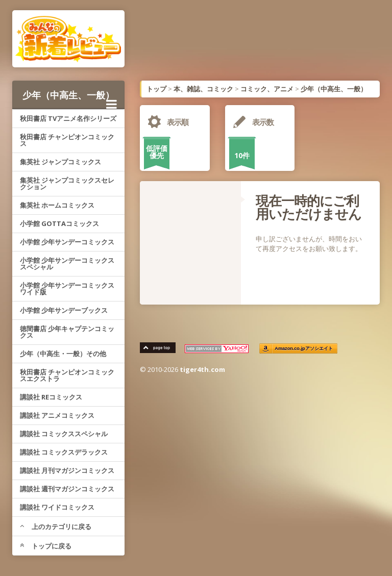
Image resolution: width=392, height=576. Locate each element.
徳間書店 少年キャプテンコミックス (67, 332)
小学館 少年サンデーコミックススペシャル (67, 264)
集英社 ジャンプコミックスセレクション (67, 183)
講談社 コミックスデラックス (64, 452)
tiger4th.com (202, 369)
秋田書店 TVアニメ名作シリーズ (68, 118)
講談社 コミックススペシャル (64, 434)
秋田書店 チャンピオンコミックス (67, 140)
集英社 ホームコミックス (57, 205)
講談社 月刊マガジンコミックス (67, 470)
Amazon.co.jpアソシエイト (304, 349)
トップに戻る (46, 546)
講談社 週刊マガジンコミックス (67, 489)
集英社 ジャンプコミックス (60, 162)
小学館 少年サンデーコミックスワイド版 (67, 289)
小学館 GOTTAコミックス (59, 223)
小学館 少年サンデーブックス (64, 310)
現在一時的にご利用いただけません (309, 207)
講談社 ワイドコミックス (57, 507)
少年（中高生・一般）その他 (63, 354)
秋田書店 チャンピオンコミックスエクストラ (67, 375)
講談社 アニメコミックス (57, 415)
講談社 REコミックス (51, 397)
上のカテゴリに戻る (56, 527)
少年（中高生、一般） (70, 99)
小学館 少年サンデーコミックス (67, 242)
